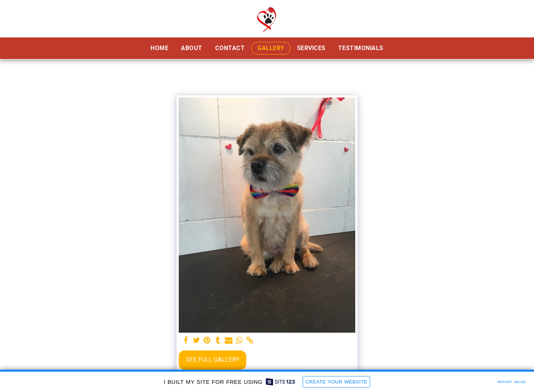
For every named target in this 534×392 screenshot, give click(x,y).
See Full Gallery (212, 360)
